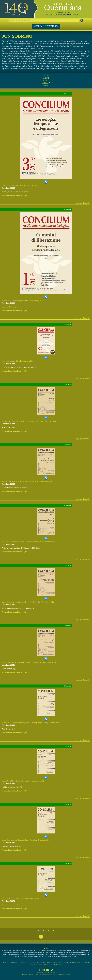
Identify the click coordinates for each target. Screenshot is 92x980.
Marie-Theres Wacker (19, 781)
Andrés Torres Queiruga (43, 421)
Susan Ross (29, 840)
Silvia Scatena (49, 542)
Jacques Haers (17, 482)
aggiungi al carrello (83, 203)
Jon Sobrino (6, 421)
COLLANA (46, 83)
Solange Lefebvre (49, 723)
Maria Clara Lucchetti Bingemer (13, 301)
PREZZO (46, 85)
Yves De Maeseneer (42, 482)
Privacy (24, 975)
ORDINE (46, 78)
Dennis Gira (15, 542)
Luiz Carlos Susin (31, 301)
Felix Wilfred (7, 361)
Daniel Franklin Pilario (20, 361)
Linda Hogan (6, 186)
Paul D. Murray (44, 602)
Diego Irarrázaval (31, 602)
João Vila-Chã (29, 186)
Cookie (31, 975)
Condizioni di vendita (64, 975)
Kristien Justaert (28, 482)
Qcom (53, 973)
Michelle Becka (17, 186)
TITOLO (46, 80)
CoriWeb (47, 973)
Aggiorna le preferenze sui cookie (46, 975)
